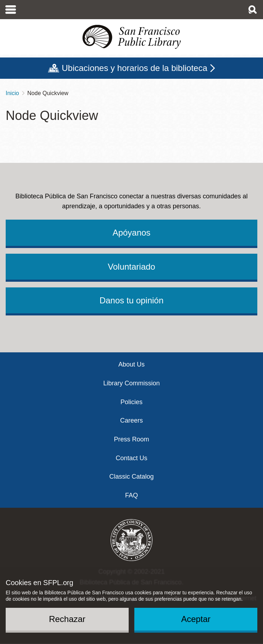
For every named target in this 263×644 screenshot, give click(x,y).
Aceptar (196, 619)
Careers (131, 420)
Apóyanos (132, 233)
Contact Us (131, 458)
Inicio (12, 93)
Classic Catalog (131, 477)
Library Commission (131, 383)
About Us (131, 364)
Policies (131, 402)
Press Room (131, 439)
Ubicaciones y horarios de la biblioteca (135, 68)
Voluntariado (131, 267)
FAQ (131, 495)
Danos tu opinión (131, 300)
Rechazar (67, 619)
